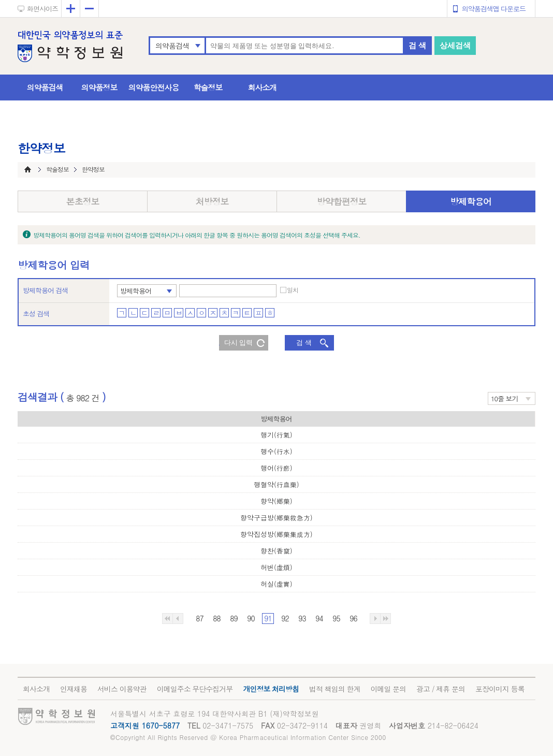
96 (353, 618)
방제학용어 (471, 201)
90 (251, 618)
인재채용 (74, 689)
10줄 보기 (505, 398)
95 (336, 618)
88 (216, 618)
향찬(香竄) (276, 551)
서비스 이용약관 (122, 689)
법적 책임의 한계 (334, 689)
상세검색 (455, 45)
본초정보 (83, 201)
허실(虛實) (276, 584)
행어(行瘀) (276, 468)
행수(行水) (276, 451)
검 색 (417, 45)
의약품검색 (172, 46)
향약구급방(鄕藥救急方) (276, 518)
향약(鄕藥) (276, 501)
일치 (293, 290)
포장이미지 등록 (500, 689)
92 (285, 618)
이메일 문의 (388, 689)
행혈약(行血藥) (276, 484)
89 (234, 618)
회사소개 (263, 87)
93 (302, 618)
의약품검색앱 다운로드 (494, 9)
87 (199, 618)
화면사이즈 (42, 9)
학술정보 (208, 87)
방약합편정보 (342, 201)
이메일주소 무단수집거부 (195, 689)
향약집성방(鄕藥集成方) (276, 534)
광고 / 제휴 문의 (441, 689)
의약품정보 (99, 87)
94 (319, 618)
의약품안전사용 (154, 87)
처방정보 (212, 201)
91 (268, 618)
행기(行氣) (276, 435)
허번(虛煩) (276, 567)
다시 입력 (239, 343)
